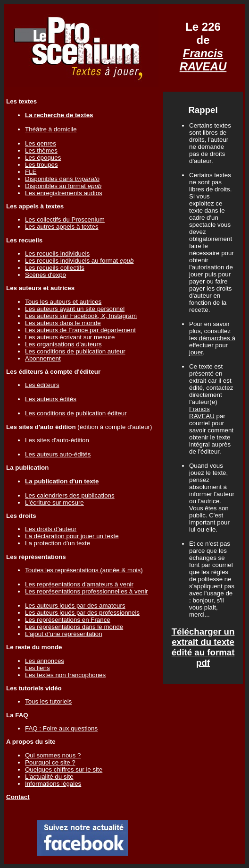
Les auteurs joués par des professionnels (82, 613)
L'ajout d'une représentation (64, 634)
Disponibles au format (63, 186)
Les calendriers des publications (70, 495)
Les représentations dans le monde (74, 627)
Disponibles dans (62, 179)
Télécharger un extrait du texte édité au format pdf (203, 647)
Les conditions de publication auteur (75, 351)
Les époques (43, 158)
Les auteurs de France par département (80, 330)
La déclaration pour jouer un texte (72, 536)
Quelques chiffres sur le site (64, 769)
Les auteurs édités (51, 399)
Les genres (41, 143)
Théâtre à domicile (51, 129)
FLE (31, 172)
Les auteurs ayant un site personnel (75, 309)
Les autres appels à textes (62, 227)
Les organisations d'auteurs (63, 344)
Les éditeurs (42, 385)
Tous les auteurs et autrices (63, 302)
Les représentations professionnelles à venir (87, 591)
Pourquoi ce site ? (50, 762)
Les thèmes (41, 150)
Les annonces (45, 661)
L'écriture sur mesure (54, 503)
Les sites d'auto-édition (57, 440)
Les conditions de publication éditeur (76, 413)
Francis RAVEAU (203, 60)
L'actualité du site (49, 777)
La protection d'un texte (58, 543)
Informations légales (53, 784)
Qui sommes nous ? (53, 755)
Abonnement (43, 358)
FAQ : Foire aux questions (61, 728)
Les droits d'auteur (51, 529)
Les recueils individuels (57, 254)
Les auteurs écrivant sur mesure (70, 337)
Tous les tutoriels (48, 701)
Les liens (37, 668)
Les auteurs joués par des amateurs (75, 606)
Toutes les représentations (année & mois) (84, 570)
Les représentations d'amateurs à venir (79, 584)
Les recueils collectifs (55, 268)
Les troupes (41, 165)
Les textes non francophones (65, 675)
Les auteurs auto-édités (58, 454)
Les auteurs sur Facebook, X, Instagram (81, 316)
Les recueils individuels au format (79, 261)
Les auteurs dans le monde (63, 323)
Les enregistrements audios (64, 193)
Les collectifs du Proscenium (65, 219)
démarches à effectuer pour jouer (212, 345)
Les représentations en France (68, 620)
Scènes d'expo (46, 275)
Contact (18, 797)
